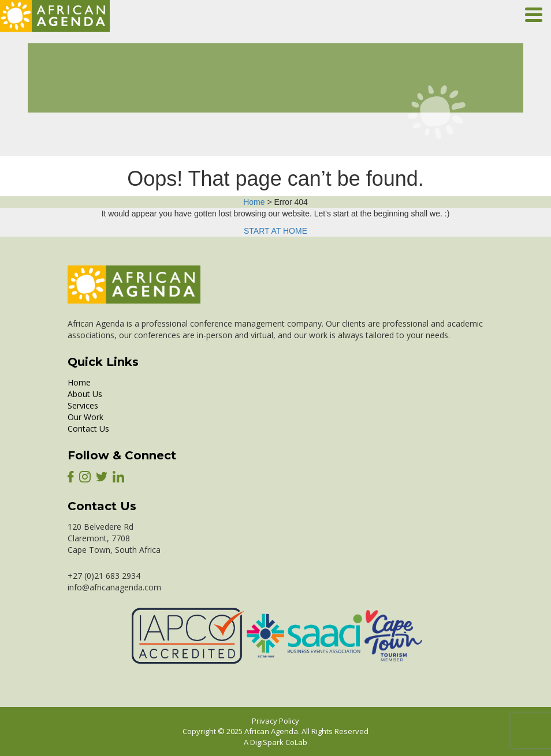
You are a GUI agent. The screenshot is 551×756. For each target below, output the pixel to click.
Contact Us (88, 428)
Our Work (85, 417)
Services (83, 405)
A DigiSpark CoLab (275, 742)
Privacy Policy (275, 721)
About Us (85, 394)
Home (254, 202)
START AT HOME (275, 231)
